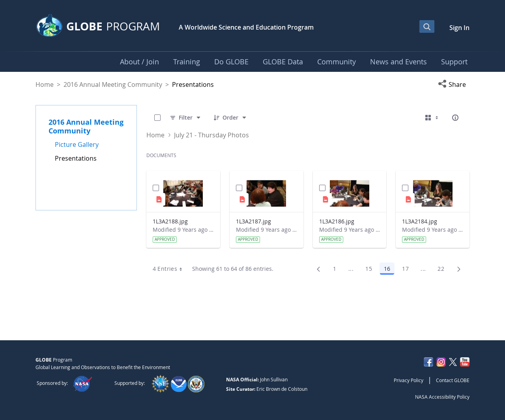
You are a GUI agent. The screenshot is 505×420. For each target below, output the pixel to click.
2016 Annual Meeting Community (113, 84)
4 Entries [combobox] (170, 269)
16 (389, 270)
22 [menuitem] (443, 270)
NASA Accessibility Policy (442, 397)
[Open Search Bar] (427, 26)
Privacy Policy (409, 380)
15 (371, 270)
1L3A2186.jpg (337, 221)
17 (408, 270)
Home (45, 84)
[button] (454, 84)
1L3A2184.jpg (420, 221)
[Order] (230, 118)
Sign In (459, 28)
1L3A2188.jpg (170, 221)
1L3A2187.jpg (253, 221)
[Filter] (186, 118)
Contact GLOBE (453, 380)
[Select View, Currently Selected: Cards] (432, 118)
